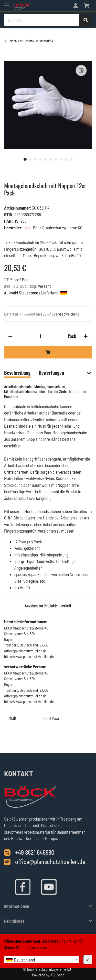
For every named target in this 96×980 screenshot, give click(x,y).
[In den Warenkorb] (8, 58)
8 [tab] (61, 159)
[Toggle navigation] (7, 3)
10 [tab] (71, 159)
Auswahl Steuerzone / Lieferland (35, 293)
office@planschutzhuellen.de (50, 862)
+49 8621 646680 (35, 852)
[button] (76, 6)
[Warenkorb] (86, 6)
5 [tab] (46, 159)
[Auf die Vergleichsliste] (81, 70)
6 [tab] (51, 159)
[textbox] (42, 960)
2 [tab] (30, 159)
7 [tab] (56, 159)
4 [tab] (40, 159)
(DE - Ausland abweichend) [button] (61, 314)
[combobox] (42, 960)
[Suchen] (42, 20)
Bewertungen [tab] (51, 372)
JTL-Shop (57, 975)
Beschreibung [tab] (17, 372)
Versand (45, 286)
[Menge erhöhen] (86, 336)
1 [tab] (25, 159)
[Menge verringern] (10, 336)
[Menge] (40, 336)
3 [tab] (35, 159)
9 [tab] (66, 159)
